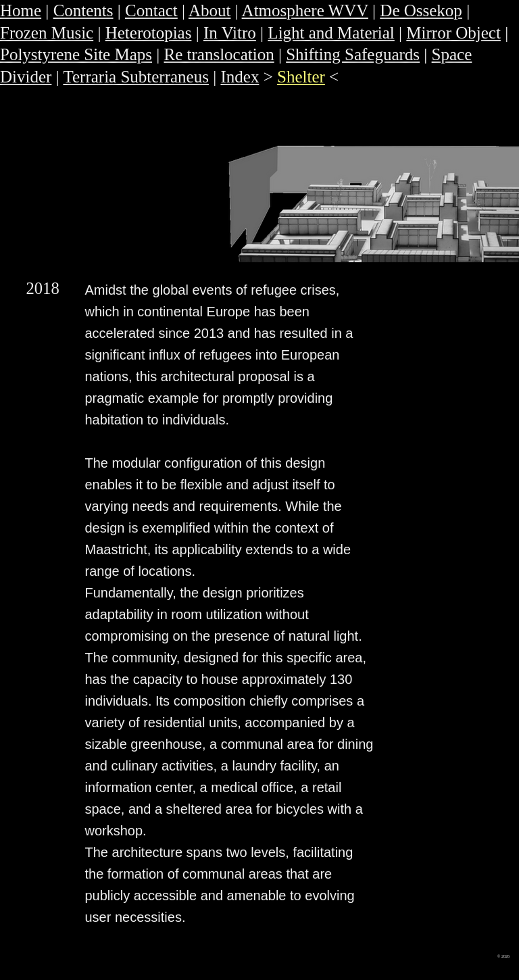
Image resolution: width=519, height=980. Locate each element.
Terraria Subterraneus (136, 77)
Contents (83, 10)
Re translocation (219, 54)
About (210, 10)
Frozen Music (47, 33)
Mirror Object (453, 33)
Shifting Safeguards (353, 54)
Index (240, 77)
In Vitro (230, 33)
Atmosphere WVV (305, 10)
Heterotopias (149, 33)
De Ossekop (421, 10)
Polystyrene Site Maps (76, 54)
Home (21, 10)
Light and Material (331, 33)
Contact (151, 10)
